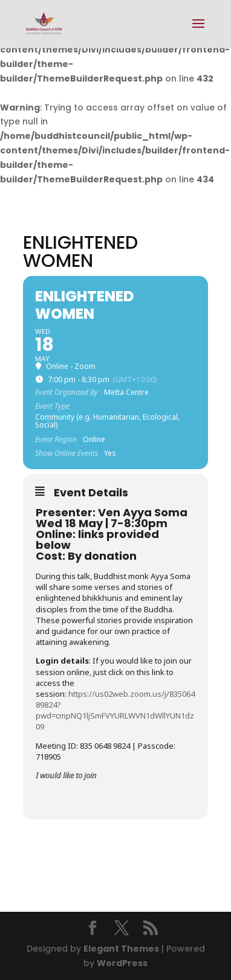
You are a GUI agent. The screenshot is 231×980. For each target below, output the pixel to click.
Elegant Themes (121, 949)
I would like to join (66, 775)
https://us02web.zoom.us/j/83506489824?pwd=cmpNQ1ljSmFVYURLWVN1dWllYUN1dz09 (115, 710)
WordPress (122, 963)
